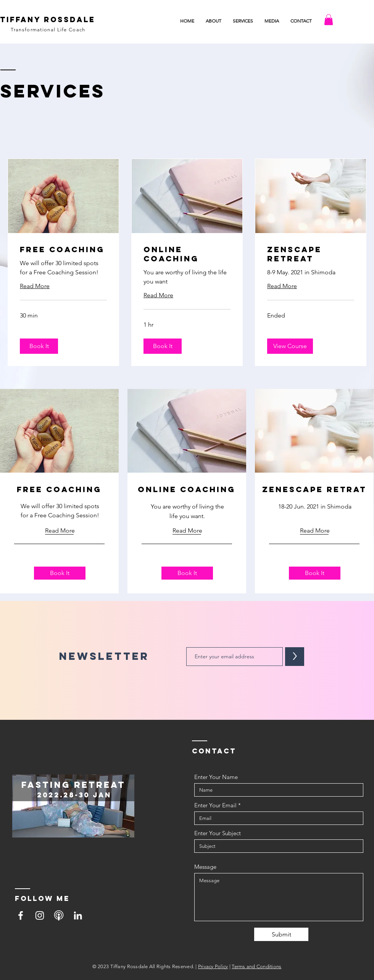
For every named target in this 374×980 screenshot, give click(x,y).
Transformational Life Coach (48, 30)
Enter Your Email (215, 805)
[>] (295, 657)
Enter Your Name (216, 777)
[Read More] (60, 531)
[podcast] (59, 915)
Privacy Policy (213, 966)
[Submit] (281, 934)
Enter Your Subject (218, 833)
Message (205, 867)
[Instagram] (40, 915)
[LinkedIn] (78, 915)
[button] (272, 21)
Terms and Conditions (256, 966)
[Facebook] (21, 915)
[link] (63, 249)
